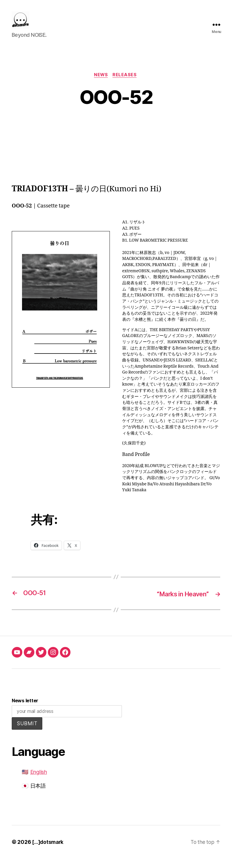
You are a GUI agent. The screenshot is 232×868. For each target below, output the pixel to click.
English (39, 781)
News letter (25, 710)
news (101, 84)
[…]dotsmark (49, 851)
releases (126, 84)
